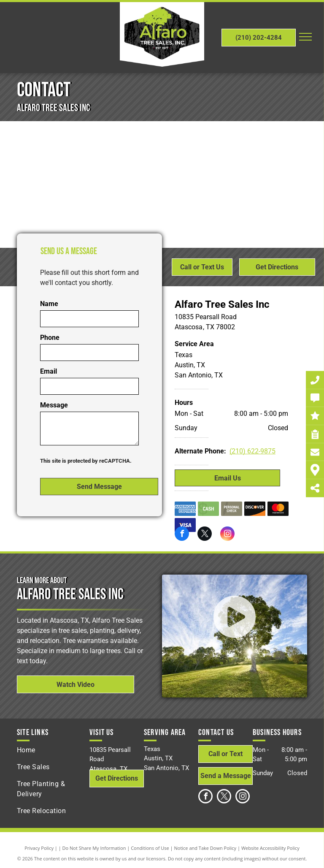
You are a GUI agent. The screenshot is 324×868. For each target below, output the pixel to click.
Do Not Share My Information (94, 848)
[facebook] (182, 535)
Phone (50, 338)
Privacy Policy (39, 848)
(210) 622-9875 (252, 451)
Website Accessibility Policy (270, 848)
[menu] (305, 37)
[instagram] (227, 535)
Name (49, 304)
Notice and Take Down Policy (205, 848)
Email (49, 371)
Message (54, 405)
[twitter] (205, 535)
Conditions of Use (150, 848)
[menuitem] (53, 750)
